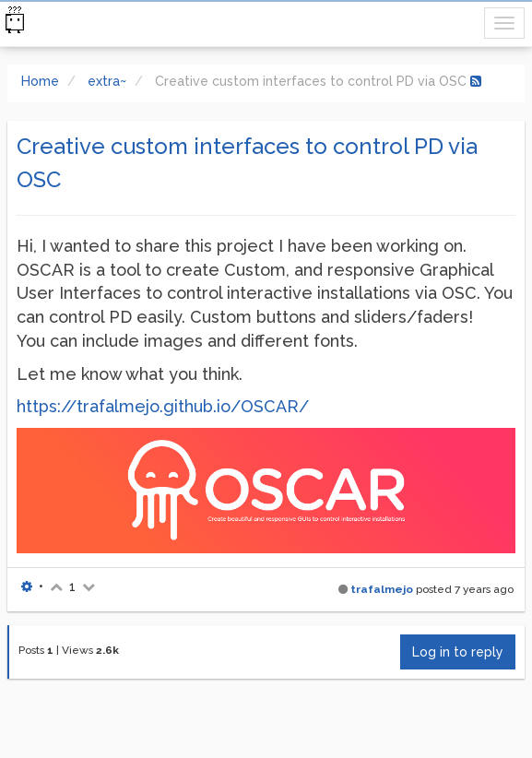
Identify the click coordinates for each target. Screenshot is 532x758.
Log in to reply (458, 652)
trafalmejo (382, 589)
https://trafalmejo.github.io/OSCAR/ (163, 406)
